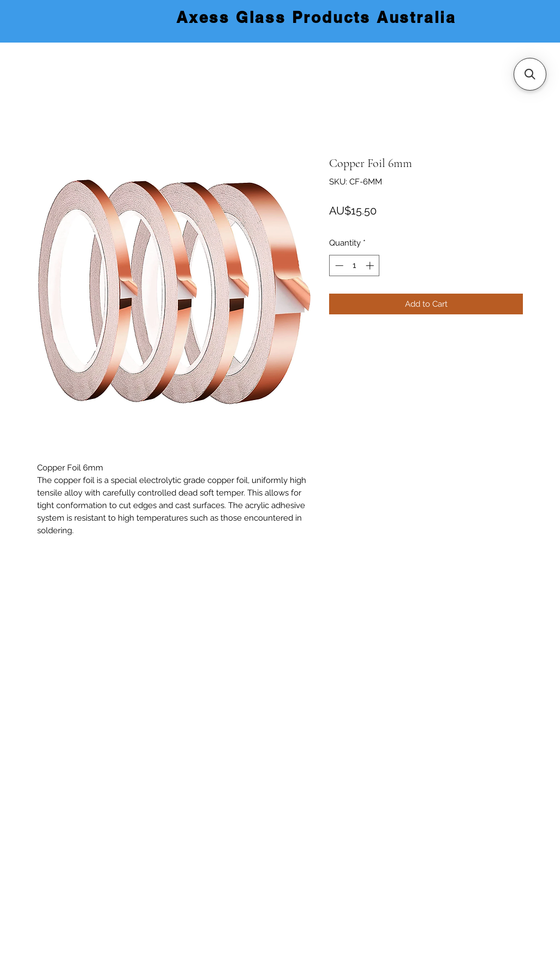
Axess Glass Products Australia (316, 17)
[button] (530, 74)
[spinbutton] (355, 266)
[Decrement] (338, 266)
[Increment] (371, 266)
